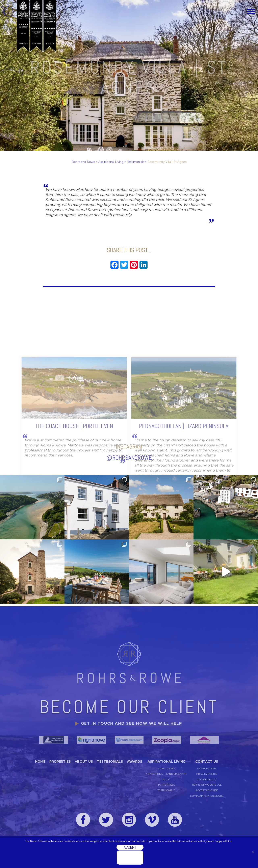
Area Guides (166, 768)
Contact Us (207, 762)
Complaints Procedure (207, 796)
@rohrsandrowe (129, 445)
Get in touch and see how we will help (132, 723)
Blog (166, 779)
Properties (60, 762)
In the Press (166, 785)
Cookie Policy (207, 779)
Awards (135, 762)
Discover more (130, 858)
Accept (130, 847)
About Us (84, 762)
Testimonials (110, 762)
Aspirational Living (166, 762)
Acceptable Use (207, 790)
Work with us (207, 768)
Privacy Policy (207, 774)
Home (40, 762)
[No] (253, 852)
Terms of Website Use (207, 785)
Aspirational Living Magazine (166, 774)
